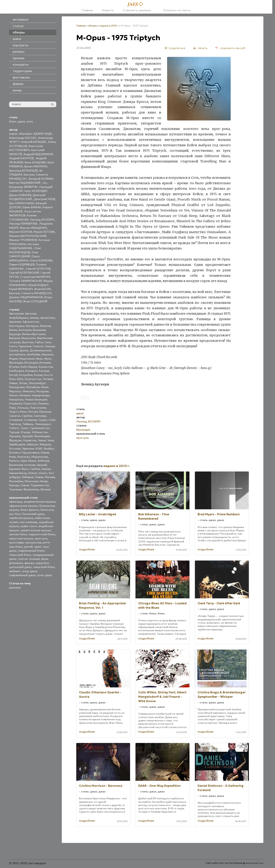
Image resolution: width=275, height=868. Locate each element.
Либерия (28, 477)
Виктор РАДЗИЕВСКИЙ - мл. (28, 183)
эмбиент (15, 571)
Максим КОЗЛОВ (21, 232)
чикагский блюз (44, 567)
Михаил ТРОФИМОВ (23, 240)
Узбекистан (40, 432)
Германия (25, 346)
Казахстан (46, 367)
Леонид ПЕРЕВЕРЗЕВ (24, 224)
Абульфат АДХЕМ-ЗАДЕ (36, 134)
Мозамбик (16, 481)
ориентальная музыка (36, 530)
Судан (43, 420)
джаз (21, 121)
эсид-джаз (30, 571)
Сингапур (40, 416)
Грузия (14, 350)
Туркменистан (40, 428)
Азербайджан (19, 318)
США (52, 420)
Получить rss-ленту (175, 10)
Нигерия (25, 395)
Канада (44, 371)
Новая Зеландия (36, 399)
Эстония (15, 449)
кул (11, 514)
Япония (46, 489)
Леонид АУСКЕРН (42, 220)
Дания (24, 350)
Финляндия (42, 436)
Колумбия (26, 375)
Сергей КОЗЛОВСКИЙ (24, 273)
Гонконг (38, 346)
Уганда (26, 432)
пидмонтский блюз (42, 534)
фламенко (16, 563)
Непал (13, 395)
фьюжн (29, 563)
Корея (38, 375)
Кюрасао (24, 457)
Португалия (38, 408)
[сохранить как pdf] (230, 48)
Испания (45, 363)
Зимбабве (34, 354)
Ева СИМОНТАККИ (22, 203)
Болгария (25, 330)
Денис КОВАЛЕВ (20, 195)
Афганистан (31, 322)
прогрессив (33, 542)
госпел (14, 522)
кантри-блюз (18, 534)
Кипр (13, 457)
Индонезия (27, 359)
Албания (43, 461)
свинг (38, 547)
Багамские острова (22, 465)
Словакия (16, 420)
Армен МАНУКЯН (36, 166)
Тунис (24, 428)
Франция (15, 440)
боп (18, 514)
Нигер (44, 481)
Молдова (42, 391)
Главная (87, 10)
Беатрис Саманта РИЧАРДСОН (30, 293)
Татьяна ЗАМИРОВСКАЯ (25, 281)
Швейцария (17, 444)
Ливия (39, 477)
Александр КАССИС (23, 138)
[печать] (200, 48)
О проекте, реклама (137, 10)
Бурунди (15, 334)
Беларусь (32, 326)
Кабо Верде (29, 367)
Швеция (32, 444)
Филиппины (31, 489)
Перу (13, 408)
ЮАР (39, 449)
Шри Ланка (28, 461)
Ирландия (16, 363)
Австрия (31, 314)
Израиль (48, 354)
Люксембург (37, 383)
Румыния (45, 412)
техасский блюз (20, 555)
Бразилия (39, 330)
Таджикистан (40, 485)
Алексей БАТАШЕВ (34, 142)
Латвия (48, 379)
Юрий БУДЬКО (38, 285)
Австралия (16, 314)
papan (13, 134)
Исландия (31, 363)
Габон (39, 342)
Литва (23, 383)
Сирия (25, 485)
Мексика (29, 391)
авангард (16, 502)
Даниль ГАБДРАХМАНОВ (26, 297)
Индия (13, 359)
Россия (33, 412)
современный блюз (31, 551)
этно (30, 121)
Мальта (14, 461)
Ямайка (49, 449)
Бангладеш (17, 326)
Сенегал (15, 416)
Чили (51, 440)
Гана (48, 342)
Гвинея (46, 469)
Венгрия (15, 338)
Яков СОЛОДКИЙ (35, 301)
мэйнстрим (42, 518)
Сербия (27, 416)
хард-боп (42, 563)
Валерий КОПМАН (41, 179)
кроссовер (16, 542)
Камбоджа (17, 371)
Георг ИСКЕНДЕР (35, 191)
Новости (108, 10)
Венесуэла (29, 338)
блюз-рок (47, 510)
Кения (45, 453)
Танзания (15, 489)
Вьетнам (28, 342)
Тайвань (28, 424)
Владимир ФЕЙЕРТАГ (24, 187)
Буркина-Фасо (19, 469)
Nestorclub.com (255, 863)
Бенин (13, 330)
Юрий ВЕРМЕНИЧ (21, 289)
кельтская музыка (21, 538)
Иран (48, 359)
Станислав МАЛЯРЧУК (35, 277)
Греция (50, 346)
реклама (15, 588)
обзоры (93, 26)
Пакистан (30, 403)
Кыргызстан (33, 379)
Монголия (31, 481)
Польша (23, 408)
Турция (14, 432)
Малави (50, 477)
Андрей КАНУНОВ (22, 158)
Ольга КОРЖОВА (41, 260)
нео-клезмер (29, 522)
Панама (43, 403)
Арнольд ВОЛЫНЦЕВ (23, 171)
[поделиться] (175, 48)
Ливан (13, 383)
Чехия (42, 440)
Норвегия (16, 403)
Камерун (31, 371)
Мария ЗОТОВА (44, 232)
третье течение (29, 559)
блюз (13, 121)
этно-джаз (45, 575)
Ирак (39, 359)
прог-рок (41, 538)
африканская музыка (23, 506)
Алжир (34, 318)
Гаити (13, 346)
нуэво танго (29, 526)
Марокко (15, 391)
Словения (30, 420)
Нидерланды (41, 395)
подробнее (87, 549)
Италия (14, 367)
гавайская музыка (21, 518)
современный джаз (22, 575)
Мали (45, 387)
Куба (20, 379)
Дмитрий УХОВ (45, 199)
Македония (17, 387)
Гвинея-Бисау (18, 473)
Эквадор (45, 444)
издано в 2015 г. (109, 26)
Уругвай (27, 436)
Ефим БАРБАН (32, 207)
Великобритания (34, 334)
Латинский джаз (33, 514)
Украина (15, 436)
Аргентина (48, 318)
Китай (13, 375)
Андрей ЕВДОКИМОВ (39, 154)
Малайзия (33, 387)
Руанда (14, 485)
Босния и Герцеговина (24, 453)
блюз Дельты (30, 510)
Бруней (42, 465)
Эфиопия (28, 449)
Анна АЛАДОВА (35, 162)
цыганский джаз (20, 567)
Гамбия (35, 469)
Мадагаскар (40, 457)
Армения (15, 322)
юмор (17, 90)
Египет (33, 473)
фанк (45, 559)
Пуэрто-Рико (18, 412)
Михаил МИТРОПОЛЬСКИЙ (28, 236)
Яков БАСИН (43, 289)
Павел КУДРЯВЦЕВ (22, 264)
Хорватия (30, 440)
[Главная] (136, 4)
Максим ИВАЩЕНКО (34, 228)
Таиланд (15, 424)
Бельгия (45, 326)
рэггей (28, 547)
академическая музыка (39, 502)
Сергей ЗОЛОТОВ (38, 269)
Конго (43, 473)
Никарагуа (16, 399)
